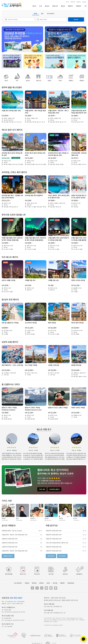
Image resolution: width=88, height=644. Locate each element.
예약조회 (34, 583)
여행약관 (62, 583)
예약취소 (42, 583)
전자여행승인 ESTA (58, 613)
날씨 (51, 606)
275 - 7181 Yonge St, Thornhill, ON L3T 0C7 (13, 620)
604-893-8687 (16, 598)
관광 (45, 606)
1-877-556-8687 (9, 602)
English (84, 2)
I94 (65, 613)
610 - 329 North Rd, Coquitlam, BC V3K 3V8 (13, 612)
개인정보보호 (71, 583)
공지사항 (55, 583)
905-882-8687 (8, 618)
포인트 (48, 583)
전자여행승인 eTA (58, 606)
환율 (48, 606)
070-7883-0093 (21, 602)
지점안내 (27, 583)
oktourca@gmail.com (72, 618)
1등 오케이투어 (18, 583)
